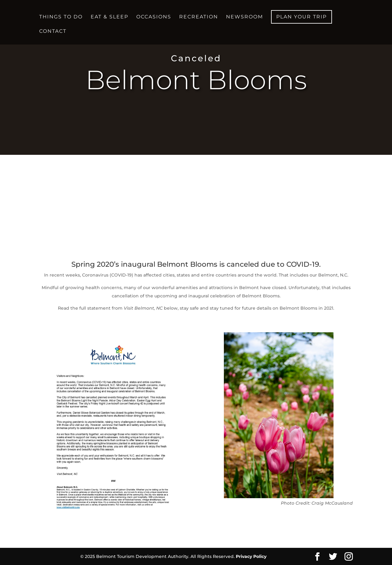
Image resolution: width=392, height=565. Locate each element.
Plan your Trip (302, 17)
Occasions (154, 17)
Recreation (199, 17)
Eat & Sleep (109, 17)
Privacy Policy (251, 556)
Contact (53, 32)
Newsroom (245, 17)
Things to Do (61, 17)
